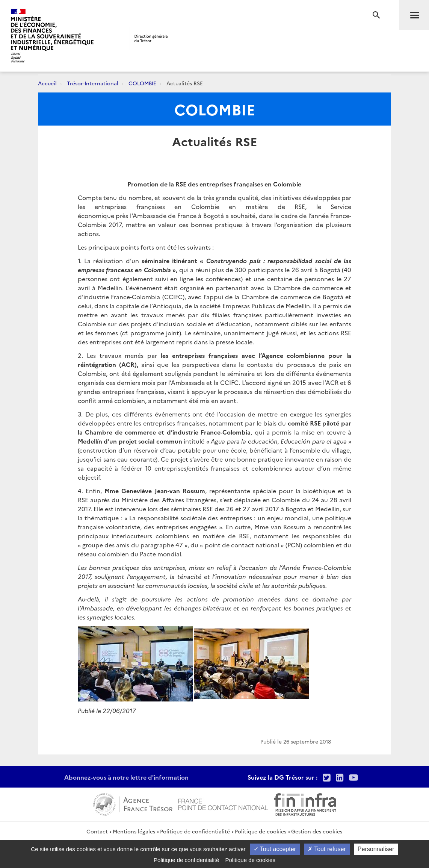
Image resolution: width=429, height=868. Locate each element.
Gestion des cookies (317, 831)
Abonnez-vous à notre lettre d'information (126, 777)
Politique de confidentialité (195, 831)
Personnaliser (376, 849)
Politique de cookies (261, 831)
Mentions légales (134, 831)
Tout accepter (275, 849)
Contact (97, 831)
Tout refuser (327, 849)
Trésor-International (93, 83)
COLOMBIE (142, 83)
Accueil (47, 83)
